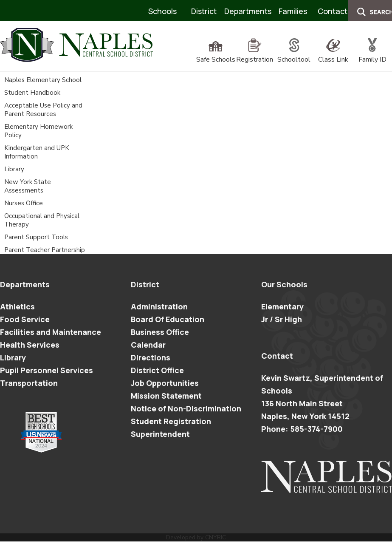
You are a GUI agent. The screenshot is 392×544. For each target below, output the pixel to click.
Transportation (29, 383)
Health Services (30, 345)
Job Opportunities (165, 383)
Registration (255, 55)
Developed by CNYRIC (196, 537)
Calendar (148, 345)
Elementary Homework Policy (38, 131)
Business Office (160, 332)
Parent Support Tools (36, 237)
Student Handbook (32, 93)
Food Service (25, 319)
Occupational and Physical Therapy (42, 220)
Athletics (17, 306)
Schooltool (294, 55)
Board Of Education (168, 319)
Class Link (333, 55)
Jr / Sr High (282, 319)
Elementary (282, 306)
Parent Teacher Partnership (45, 250)
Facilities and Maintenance (51, 332)
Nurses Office (24, 203)
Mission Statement (166, 396)
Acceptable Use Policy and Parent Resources (43, 110)
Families (293, 11)
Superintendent (160, 434)
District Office (157, 370)
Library (14, 169)
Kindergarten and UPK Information (37, 152)
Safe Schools (216, 55)
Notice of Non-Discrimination (186, 408)
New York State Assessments (28, 186)
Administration (159, 306)
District (204, 11)
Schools (162, 11)
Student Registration (171, 421)
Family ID (372, 55)
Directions (151, 357)
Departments (248, 11)
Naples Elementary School (43, 80)
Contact (333, 11)
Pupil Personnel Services (47, 370)
